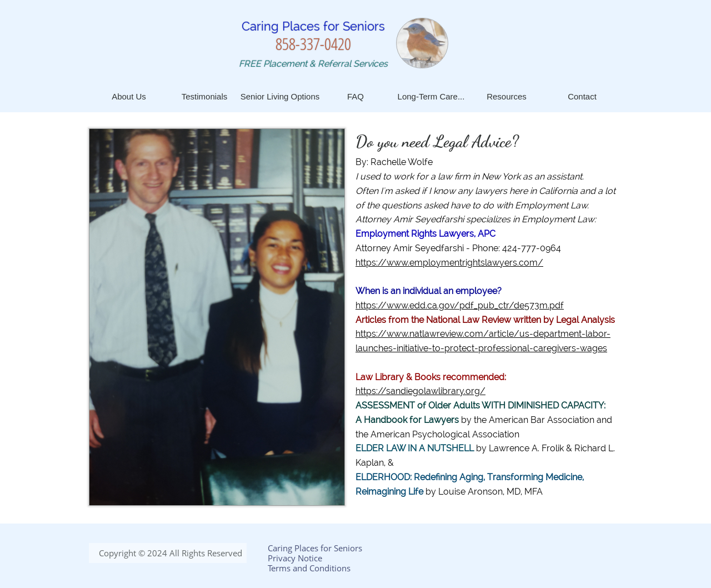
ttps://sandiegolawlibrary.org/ (423, 391)
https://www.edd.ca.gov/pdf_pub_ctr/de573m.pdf (460, 305)
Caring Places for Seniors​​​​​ (313, 26)
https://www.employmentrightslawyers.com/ (449, 263)
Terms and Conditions (309, 568)
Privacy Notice (295, 558)
